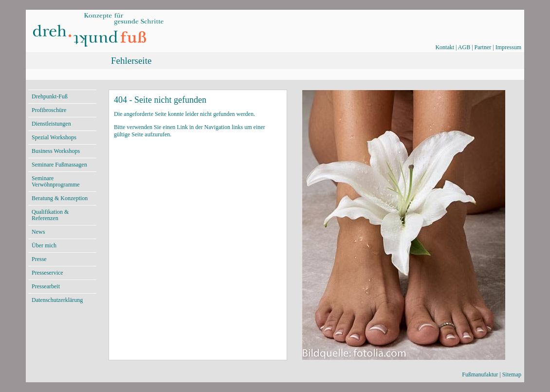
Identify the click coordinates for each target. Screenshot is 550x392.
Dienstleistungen (51, 124)
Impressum (508, 47)
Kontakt (445, 47)
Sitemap (512, 374)
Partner (483, 47)
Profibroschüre (49, 110)
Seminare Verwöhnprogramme (56, 181)
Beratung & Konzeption (60, 198)
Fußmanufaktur (480, 374)
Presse (39, 259)
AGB (464, 47)
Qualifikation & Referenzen (50, 215)
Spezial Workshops (54, 137)
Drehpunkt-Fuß (50, 96)
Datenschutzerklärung (57, 300)
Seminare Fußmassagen (59, 165)
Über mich (44, 245)
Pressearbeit (46, 286)
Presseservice (47, 273)
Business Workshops (56, 151)
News (38, 232)
